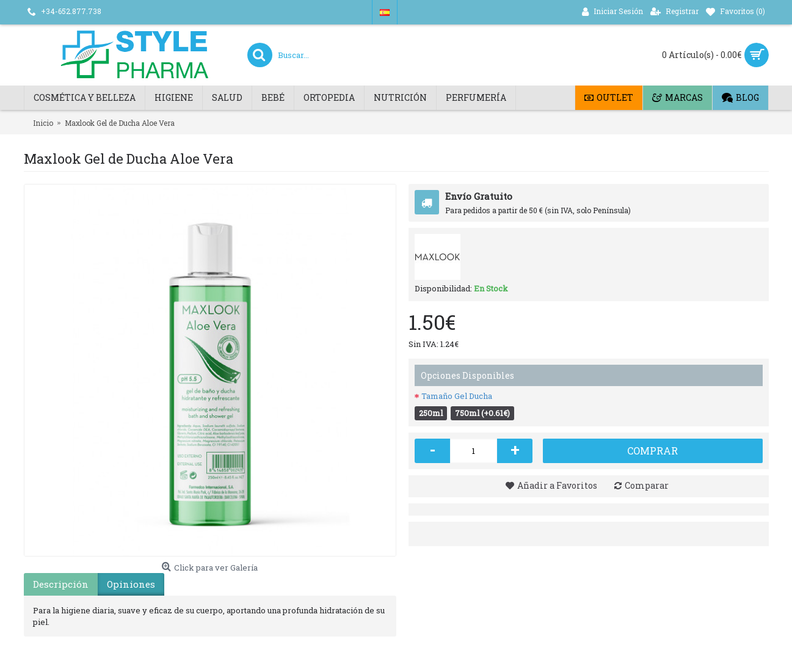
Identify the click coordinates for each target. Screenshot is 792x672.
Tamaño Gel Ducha (457, 396)
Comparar (647, 485)
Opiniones (131, 584)
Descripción (61, 584)
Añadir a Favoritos (557, 485)
